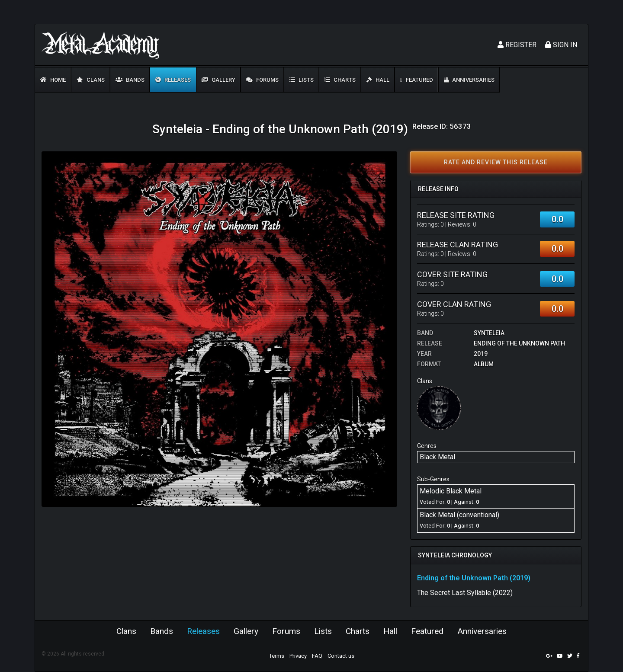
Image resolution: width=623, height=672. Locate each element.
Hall (378, 80)
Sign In (561, 45)
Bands (130, 80)
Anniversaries (469, 80)
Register (517, 45)
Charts (340, 80)
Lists (302, 80)
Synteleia (489, 333)
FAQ (317, 656)
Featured (417, 80)
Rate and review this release (496, 162)
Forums (262, 80)
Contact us (341, 656)
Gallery (218, 80)
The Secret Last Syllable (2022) (465, 593)
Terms (277, 656)
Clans (91, 80)
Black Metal (437, 457)
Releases (173, 80)
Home (53, 80)
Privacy (298, 656)
